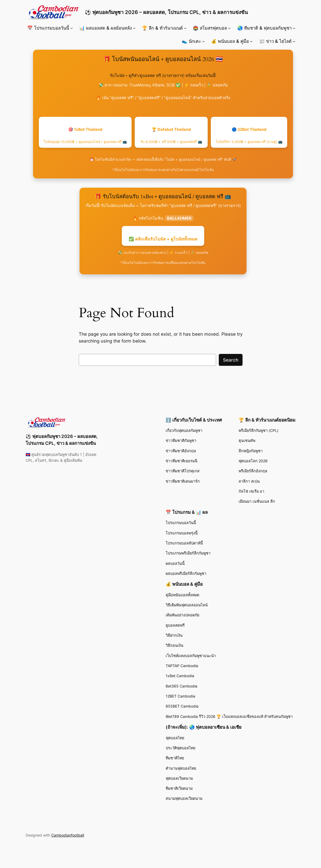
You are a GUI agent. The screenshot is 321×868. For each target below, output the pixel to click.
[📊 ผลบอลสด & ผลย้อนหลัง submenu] (134, 28)
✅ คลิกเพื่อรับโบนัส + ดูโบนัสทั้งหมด (163, 239)
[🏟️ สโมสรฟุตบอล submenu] (229, 28)
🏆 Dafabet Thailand (171, 135)
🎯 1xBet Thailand (85, 135)
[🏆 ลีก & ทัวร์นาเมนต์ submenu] (185, 28)
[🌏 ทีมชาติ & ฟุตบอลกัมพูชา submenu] (294, 28)
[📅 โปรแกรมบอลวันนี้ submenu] (72, 28)
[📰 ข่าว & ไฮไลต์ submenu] (294, 41)
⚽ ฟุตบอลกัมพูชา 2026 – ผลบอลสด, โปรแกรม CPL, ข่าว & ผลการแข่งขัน (166, 12)
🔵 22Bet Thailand (249, 135)
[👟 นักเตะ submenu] (203, 41)
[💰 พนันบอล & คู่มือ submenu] (251, 41)
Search (231, 360)
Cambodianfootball (68, 835)
